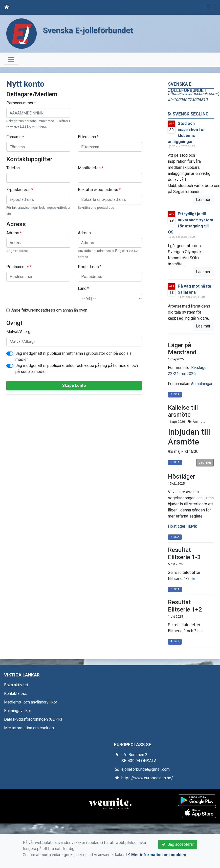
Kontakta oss (16, 694)
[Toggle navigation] (209, 7)
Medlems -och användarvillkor (31, 702)
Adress (13, 233)
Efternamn (87, 137)
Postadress (88, 267)
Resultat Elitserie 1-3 (184, 554)
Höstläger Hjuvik (182, 526)
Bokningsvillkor (18, 711)
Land (82, 288)
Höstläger (181, 477)
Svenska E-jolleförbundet (93, 30)
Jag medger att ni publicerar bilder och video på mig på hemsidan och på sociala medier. (77, 369)
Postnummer (18, 267)
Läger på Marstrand (182, 349)
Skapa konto (74, 385)
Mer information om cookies (29, 728)
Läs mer (203, 200)
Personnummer (20, 103)
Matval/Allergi (19, 332)
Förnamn (14, 137)
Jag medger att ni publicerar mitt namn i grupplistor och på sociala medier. (73, 356)
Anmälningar (202, 384)
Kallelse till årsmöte (183, 411)
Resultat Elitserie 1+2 (185, 606)
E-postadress (18, 190)
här (193, 579)
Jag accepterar (178, 844)
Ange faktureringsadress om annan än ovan (49, 310)
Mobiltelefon (89, 168)
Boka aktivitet (16, 685)
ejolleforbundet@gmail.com (146, 769)
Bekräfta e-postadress (98, 190)
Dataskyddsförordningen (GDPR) (33, 719)
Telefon (13, 168)
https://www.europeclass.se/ (147, 778)
